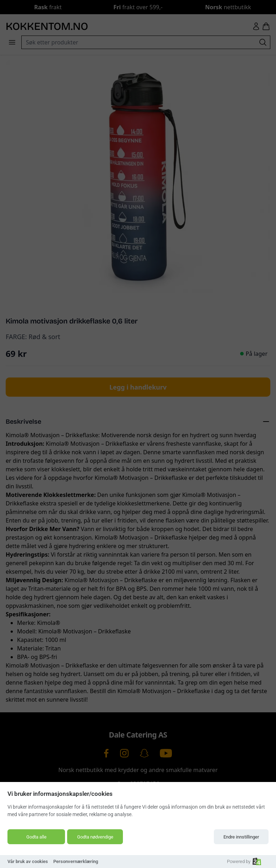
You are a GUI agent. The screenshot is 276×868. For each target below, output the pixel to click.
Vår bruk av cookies (28, 861)
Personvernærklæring (76, 861)
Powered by (244, 861)
